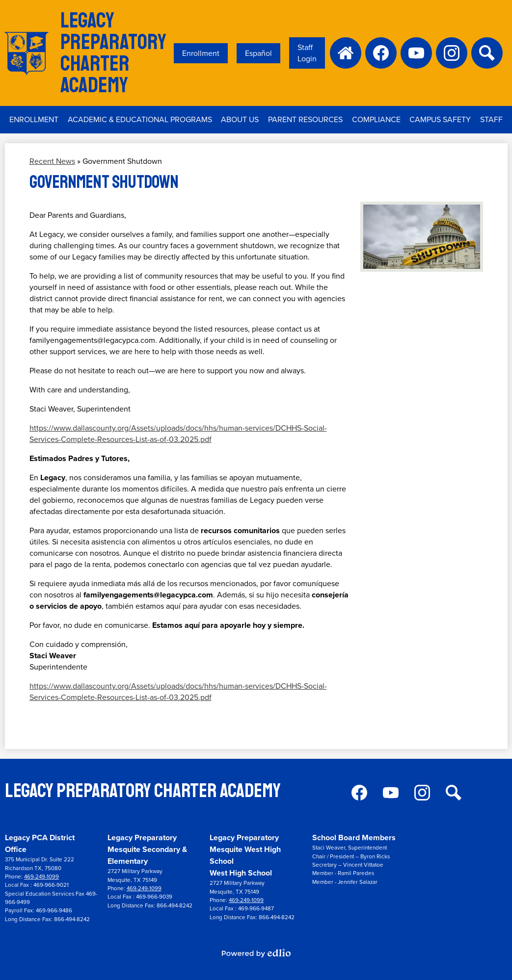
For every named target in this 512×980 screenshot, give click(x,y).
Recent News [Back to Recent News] (52, 161)
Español (258, 53)
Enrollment (201, 53)
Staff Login (307, 53)
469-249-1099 (41, 877)
